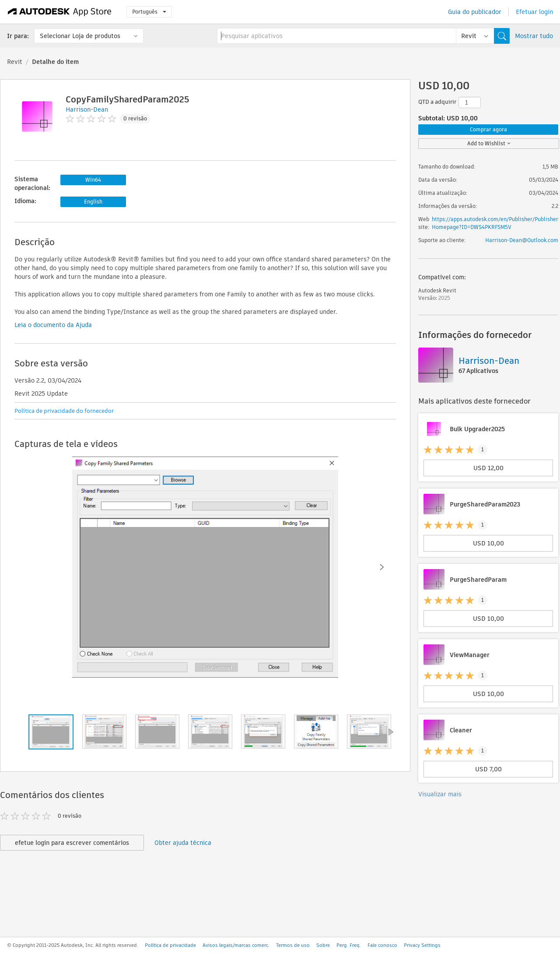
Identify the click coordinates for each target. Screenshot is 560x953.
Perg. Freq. (349, 945)
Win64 (93, 180)
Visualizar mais (440, 794)
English (93, 202)
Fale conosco (382, 945)
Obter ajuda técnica (183, 843)
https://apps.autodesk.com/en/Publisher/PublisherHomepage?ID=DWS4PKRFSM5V (495, 223)
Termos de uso (293, 945)
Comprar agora (488, 129)
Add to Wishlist (489, 143)
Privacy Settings (422, 945)
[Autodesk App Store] (60, 12)
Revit (15, 62)
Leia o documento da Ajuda (53, 325)
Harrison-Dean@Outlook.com (522, 240)
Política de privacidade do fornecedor (64, 411)
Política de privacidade (170, 945)
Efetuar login (534, 12)
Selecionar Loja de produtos (80, 36)
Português (149, 12)
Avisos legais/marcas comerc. (236, 945)
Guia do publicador (475, 12)
